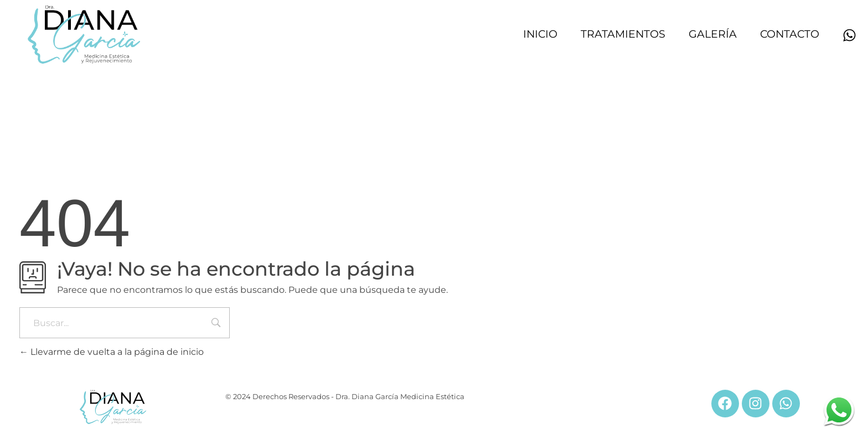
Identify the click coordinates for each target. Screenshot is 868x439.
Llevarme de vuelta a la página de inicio (112, 352)
